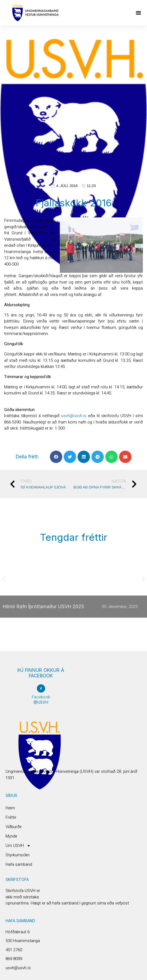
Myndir (11, 836)
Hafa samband (19, 864)
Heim (10, 808)
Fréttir (11, 817)
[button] (138, 13)
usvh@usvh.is (74, 416)
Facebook (41, 697)
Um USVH (18, 846)
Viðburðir (14, 827)
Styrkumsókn (18, 855)
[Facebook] (41, 688)
